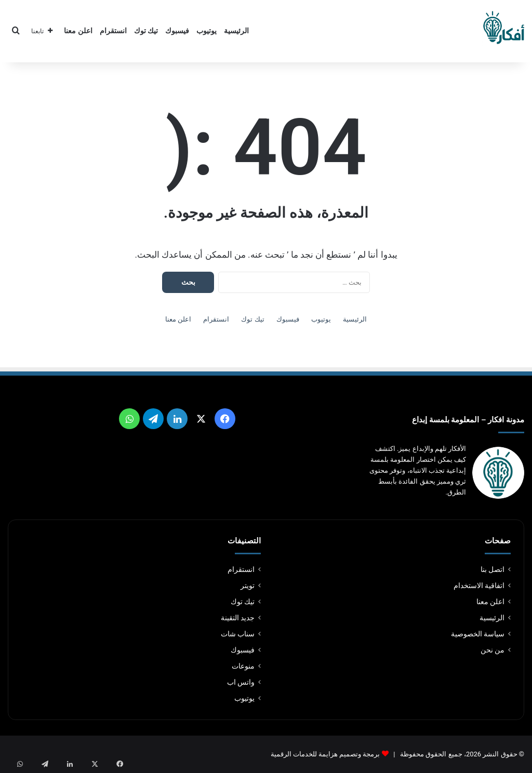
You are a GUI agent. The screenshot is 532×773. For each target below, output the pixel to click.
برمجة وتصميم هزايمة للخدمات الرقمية (325, 754)
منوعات (243, 666)
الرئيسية (236, 31)
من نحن (493, 650)
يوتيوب (207, 31)
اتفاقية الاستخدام (479, 585)
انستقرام (113, 31)
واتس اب (241, 682)
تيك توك (146, 31)
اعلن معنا (78, 31)
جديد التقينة (238, 618)
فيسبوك (177, 31)
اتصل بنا (493, 569)
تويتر (248, 585)
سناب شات (238, 634)
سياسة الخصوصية (478, 634)
